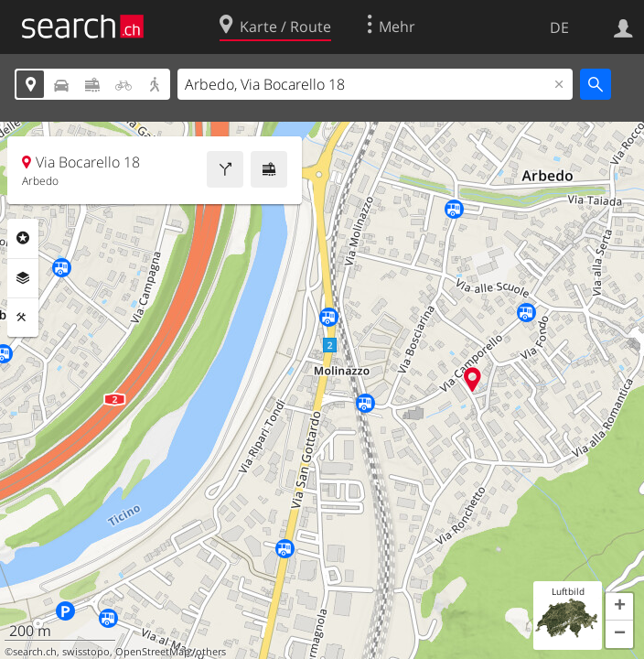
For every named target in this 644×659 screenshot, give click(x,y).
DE (559, 27)
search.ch (35, 652)
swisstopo (86, 652)
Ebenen (23, 278)
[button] (619, 607)
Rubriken (23, 238)
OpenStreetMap (153, 652)
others (211, 652)
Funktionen (23, 318)
